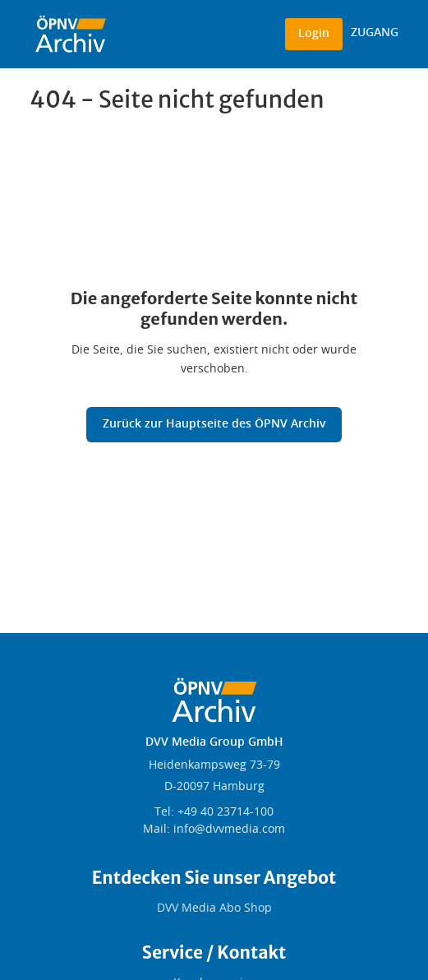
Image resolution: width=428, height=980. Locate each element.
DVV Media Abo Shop (214, 908)
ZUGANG (375, 33)
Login (314, 34)
